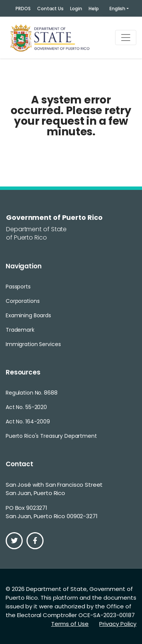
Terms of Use (70, 624)
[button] (119, 9)
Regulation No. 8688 (32, 393)
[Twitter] (14, 541)
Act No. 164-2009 (28, 421)
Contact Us (50, 9)
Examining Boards (28, 315)
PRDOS (23, 9)
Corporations (23, 301)
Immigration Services (33, 344)
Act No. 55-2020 (26, 407)
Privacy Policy (118, 624)
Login (76, 9)
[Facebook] (35, 541)
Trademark (20, 330)
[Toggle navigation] (126, 38)
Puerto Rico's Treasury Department (51, 436)
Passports (18, 287)
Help (94, 9)
